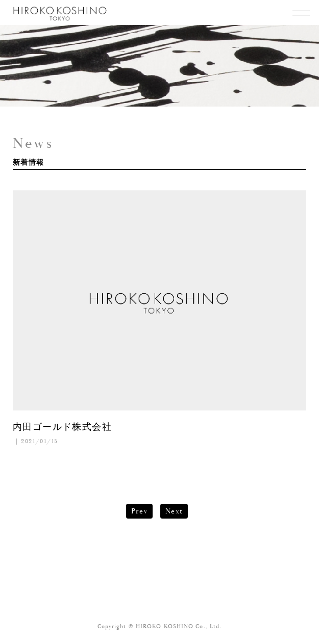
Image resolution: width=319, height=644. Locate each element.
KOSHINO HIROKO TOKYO (60, 14)
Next (174, 511)
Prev (140, 511)
